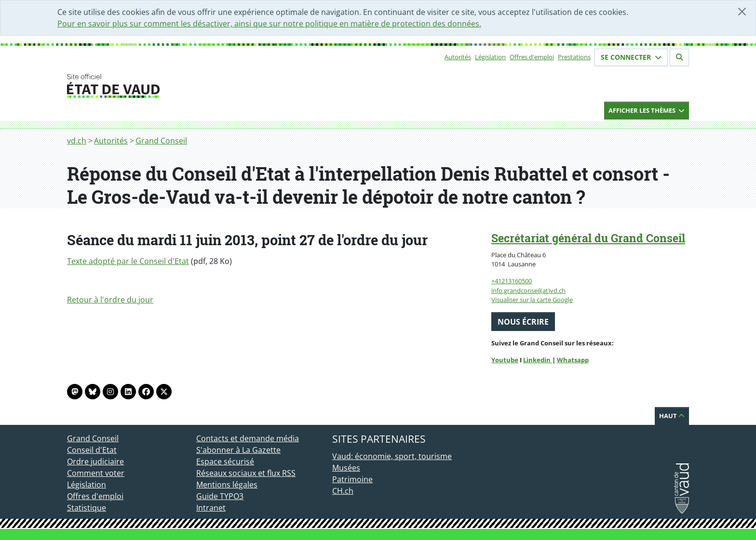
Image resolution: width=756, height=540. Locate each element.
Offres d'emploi (532, 57)
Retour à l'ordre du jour (110, 300)
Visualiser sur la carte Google (532, 300)
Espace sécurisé (225, 461)
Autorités (458, 57)
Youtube (505, 360)
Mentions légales (227, 485)
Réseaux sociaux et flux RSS (246, 473)
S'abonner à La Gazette (238, 450)
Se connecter (631, 57)
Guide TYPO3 (220, 496)
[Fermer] (742, 12)
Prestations (574, 57)
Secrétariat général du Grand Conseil (588, 238)
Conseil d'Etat (92, 450)
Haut (672, 416)
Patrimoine (352, 479)
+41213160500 (512, 281)
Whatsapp (573, 360)
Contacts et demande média (248, 438)
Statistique (87, 508)
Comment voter (96, 473)
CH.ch (343, 491)
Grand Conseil (161, 141)
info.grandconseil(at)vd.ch (528, 290)
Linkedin (538, 360)
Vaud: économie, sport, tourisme (392, 456)
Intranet (211, 508)
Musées (346, 468)
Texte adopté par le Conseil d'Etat (128, 261)
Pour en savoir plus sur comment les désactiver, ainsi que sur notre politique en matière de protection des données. (269, 24)
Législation (490, 57)
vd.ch (77, 141)
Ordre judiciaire (95, 461)
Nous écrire (523, 322)
